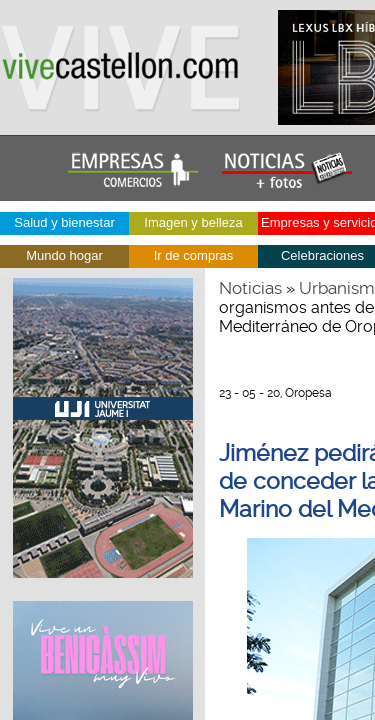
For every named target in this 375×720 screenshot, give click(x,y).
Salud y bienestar (64, 222)
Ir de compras (193, 255)
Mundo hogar (64, 255)
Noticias (250, 288)
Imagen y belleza (193, 222)
